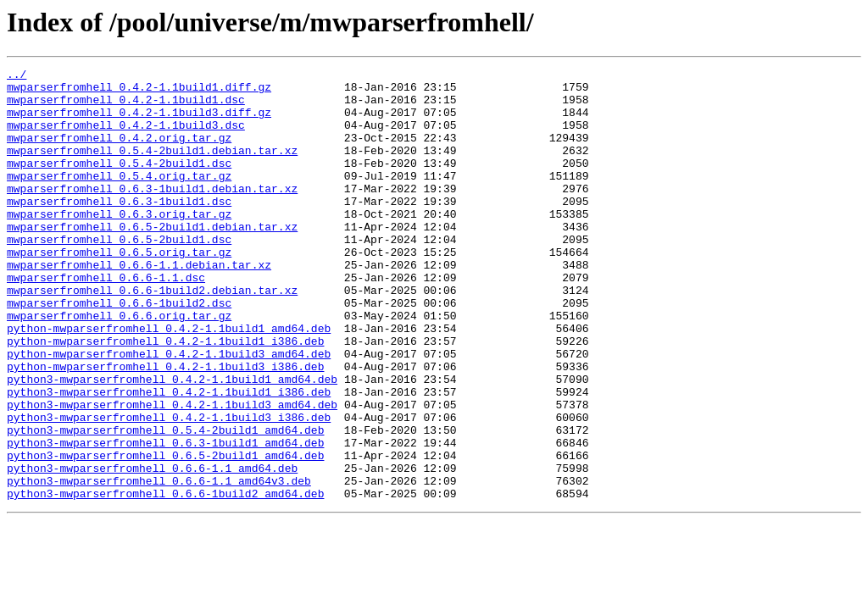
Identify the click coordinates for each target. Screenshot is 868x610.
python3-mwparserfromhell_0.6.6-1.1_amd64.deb (152, 549)
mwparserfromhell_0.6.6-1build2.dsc (119, 351)
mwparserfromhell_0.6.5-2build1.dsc (119, 274)
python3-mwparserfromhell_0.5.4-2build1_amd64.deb (165, 503)
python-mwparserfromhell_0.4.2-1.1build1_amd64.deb (169, 381)
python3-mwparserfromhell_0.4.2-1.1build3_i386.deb (169, 488)
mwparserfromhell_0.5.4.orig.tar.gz (119, 198)
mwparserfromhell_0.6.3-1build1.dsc (119, 229)
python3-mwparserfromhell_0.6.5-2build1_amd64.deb (165, 534)
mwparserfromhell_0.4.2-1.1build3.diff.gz (139, 122)
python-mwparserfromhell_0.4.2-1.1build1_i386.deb (165, 396)
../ (17, 76)
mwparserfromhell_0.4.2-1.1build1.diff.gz (139, 91)
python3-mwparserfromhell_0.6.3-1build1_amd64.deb (165, 518)
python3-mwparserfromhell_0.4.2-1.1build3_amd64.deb (172, 473)
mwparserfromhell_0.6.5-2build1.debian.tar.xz (152, 259)
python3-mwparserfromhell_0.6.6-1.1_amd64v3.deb (159, 564)
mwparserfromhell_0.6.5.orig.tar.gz (119, 290)
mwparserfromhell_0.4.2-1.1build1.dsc (126, 107)
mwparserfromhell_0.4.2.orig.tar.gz (119, 152)
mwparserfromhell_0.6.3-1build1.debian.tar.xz (152, 213)
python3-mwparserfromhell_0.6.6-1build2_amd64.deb (165, 579)
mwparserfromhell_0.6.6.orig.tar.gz (119, 366)
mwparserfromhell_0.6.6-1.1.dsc (106, 320)
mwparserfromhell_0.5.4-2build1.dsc (119, 183)
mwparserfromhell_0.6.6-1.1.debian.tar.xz (139, 305)
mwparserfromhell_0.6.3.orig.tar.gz (119, 244)
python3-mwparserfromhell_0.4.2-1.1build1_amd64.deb (172, 442)
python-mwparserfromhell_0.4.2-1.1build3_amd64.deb (169, 412)
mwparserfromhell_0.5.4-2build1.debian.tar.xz (152, 168)
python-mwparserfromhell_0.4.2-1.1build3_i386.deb (165, 427)
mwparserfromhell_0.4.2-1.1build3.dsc (126, 137)
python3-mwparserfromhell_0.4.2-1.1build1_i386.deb (169, 457)
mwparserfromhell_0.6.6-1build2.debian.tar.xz (152, 335)
